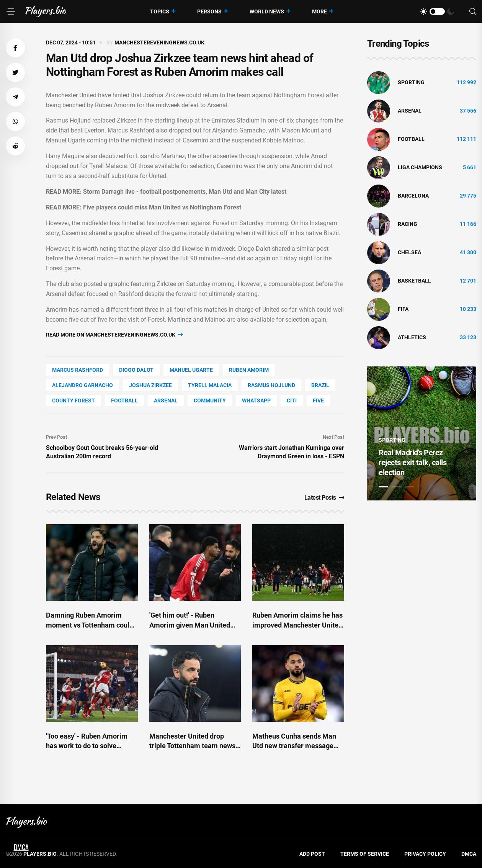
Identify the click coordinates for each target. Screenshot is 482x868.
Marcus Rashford (78, 370)
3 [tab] (409, 487)
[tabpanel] (422, 433)
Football (124, 400)
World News (267, 11)
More (319, 11)
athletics (412, 337)
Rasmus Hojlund (271, 385)
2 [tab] (396, 487)
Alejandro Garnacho (83, 385)
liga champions (420, 167)
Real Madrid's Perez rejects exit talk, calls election (413, 463)
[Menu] (11, 11)
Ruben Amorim (249, 370)
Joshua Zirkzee (150, 385)
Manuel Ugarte (191, 370)
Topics (160, 11)
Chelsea (409, 252)
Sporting (411, 82)
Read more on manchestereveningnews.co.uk (114, 334)
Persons (209, 11)
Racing (408, 224)
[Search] (473, 12)
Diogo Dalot (136, 370)
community (210, 400)
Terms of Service (365, 854)
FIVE (318, 400)
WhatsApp (256, 400)
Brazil (320, 385)
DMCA (469, 854)
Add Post (312, 854)
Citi (292, 400)
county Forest (74, 400)
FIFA (403, 309)
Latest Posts (324, 498)
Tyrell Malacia (210, 385)
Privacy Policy (425, 854)
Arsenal (166, 400)
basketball (414, 281)
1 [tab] (383, 487)
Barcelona (413, 196)
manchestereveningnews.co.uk (159, 43)
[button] (15, 48)
